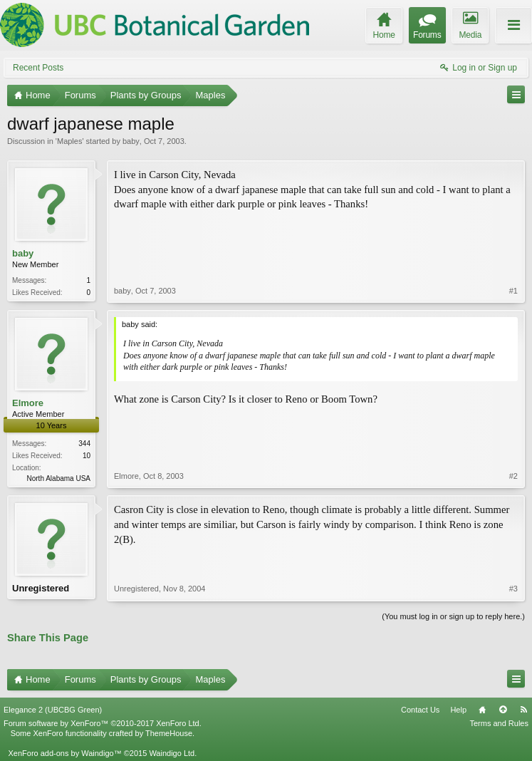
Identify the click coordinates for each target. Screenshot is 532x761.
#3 (513, 589)
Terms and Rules (499, 723)
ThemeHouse (169, 733)
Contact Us (420, 710)
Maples (69, 141)
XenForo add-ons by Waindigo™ (64, 753)
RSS (523, 710)
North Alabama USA (59, 478)
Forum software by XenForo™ (103, 723)
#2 (513, 476)
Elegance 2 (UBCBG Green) (53, 710)
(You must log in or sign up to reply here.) (453, 616)
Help (458, 710)
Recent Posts (38, 68)
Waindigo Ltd (172, 753)
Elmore (28, 403)
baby (131, 141)
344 (84, 444)
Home (482, 710)
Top (503, 710)
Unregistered (41, 588)
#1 (513, 291)
